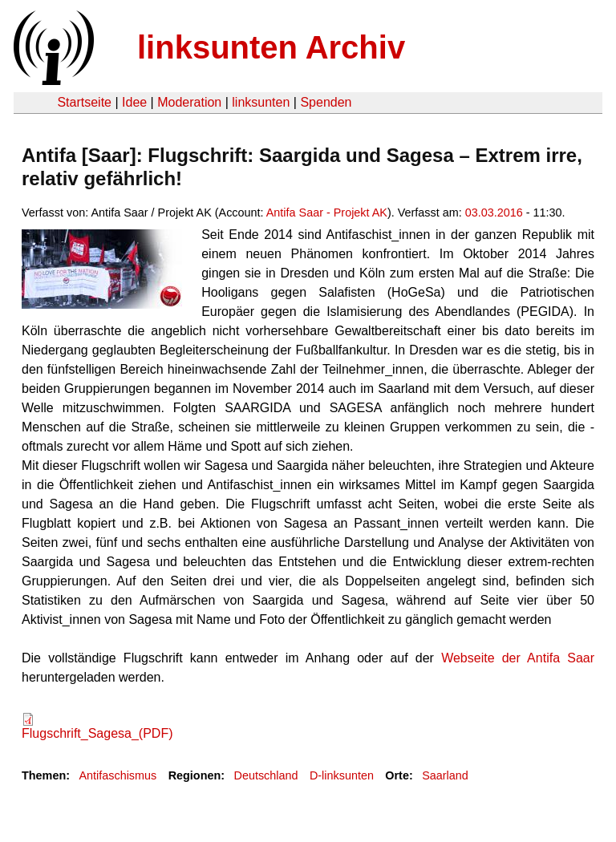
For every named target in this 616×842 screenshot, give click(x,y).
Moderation (189, 102)
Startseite (84, 102)
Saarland (445, 775)
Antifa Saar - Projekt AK (327, 213)
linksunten (261, 102)
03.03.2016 (494, 213)
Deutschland (266, 775)
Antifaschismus (118, 775)
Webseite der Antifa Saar (518, 658)
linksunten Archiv (271, 47)
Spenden (326, 102)
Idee (134, 102)
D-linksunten (342, 775)
